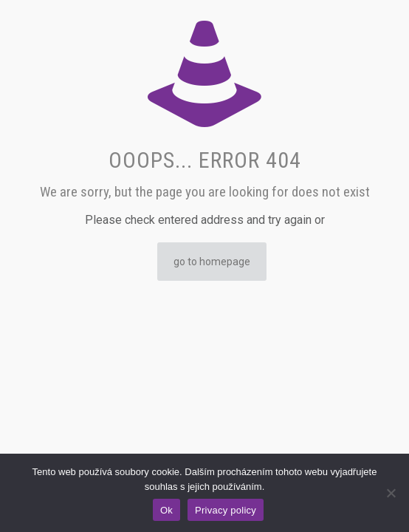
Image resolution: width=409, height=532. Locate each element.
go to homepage (212, 262)
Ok (166, 510)
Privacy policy (226, 510)
